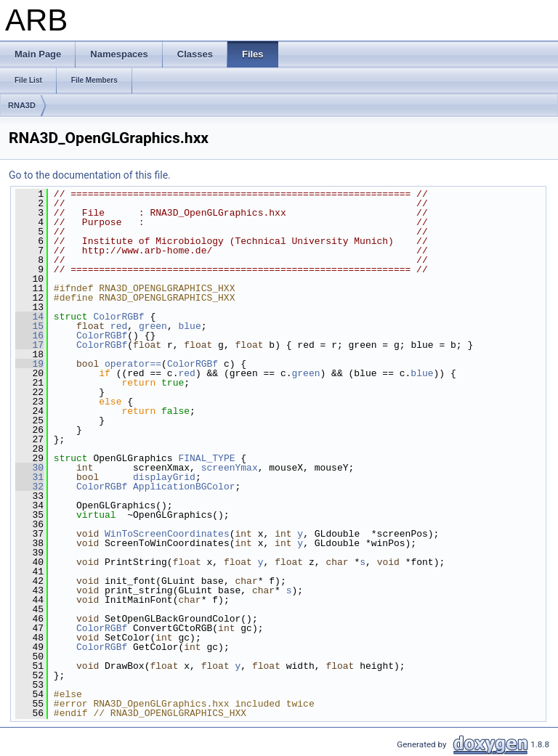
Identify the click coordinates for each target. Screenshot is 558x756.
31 (29, 477)
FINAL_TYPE (206, 458)
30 (29, 468)
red (119, 326)
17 (29, 345)
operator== (133, 364)
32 (29, 487)
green (153, 326)
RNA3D (22, 105)
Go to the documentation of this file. (90, 175)
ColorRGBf (118, 317)
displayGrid (164, 477)
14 (29, 317)
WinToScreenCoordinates (167, 534)
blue (190, 326)
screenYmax (230, 468)
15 (29, 326)
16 (29, 336)
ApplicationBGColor (184, 487)
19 (29, 364)
